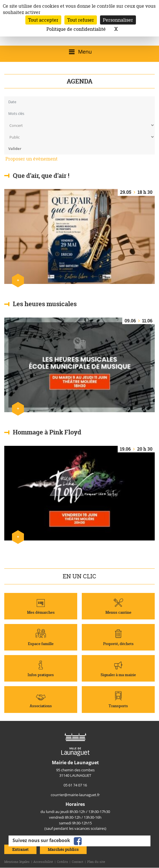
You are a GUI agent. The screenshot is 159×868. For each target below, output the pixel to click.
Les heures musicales (45, 304)
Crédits (63, 862)
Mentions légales (17, 862)
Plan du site (96, 862)
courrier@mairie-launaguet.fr (75, 795)
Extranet (20, 849)
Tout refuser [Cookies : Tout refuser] (81, 20)
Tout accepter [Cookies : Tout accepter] (43, 20)
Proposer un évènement (31, 159)
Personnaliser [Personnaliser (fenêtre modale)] (118, 20)
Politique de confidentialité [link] (76, 29)
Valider (15, 149)
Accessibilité (43, 862)
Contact (78, 862)
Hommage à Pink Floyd (47, 432)
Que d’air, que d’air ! (41, 175)
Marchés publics (63, 849)
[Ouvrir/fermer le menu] (79, 52)
